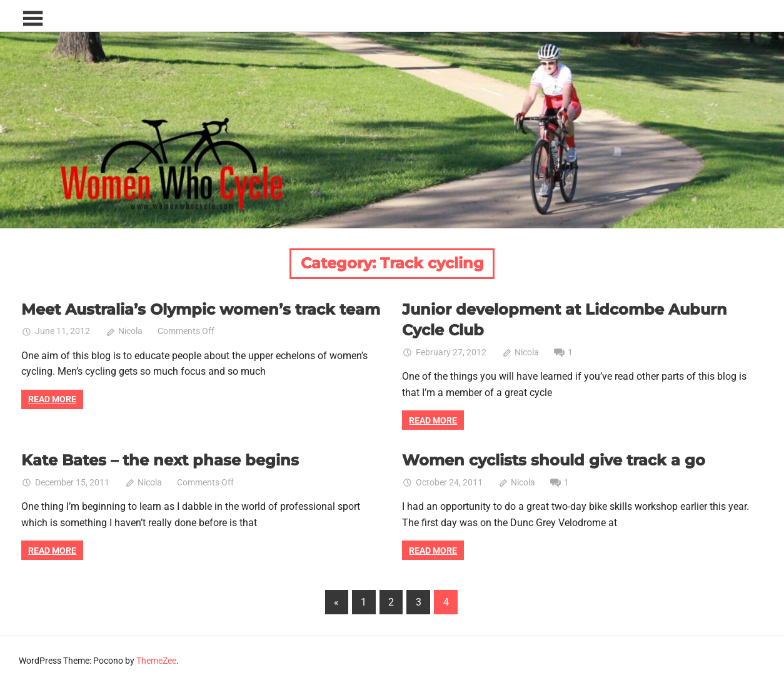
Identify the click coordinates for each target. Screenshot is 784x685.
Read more (52, 399)
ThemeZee (156, 661)
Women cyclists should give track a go (554, 460)
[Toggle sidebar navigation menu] (33, 19)
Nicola (130, 331)
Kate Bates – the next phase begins (160, 460)
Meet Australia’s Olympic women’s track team (201, 309)
